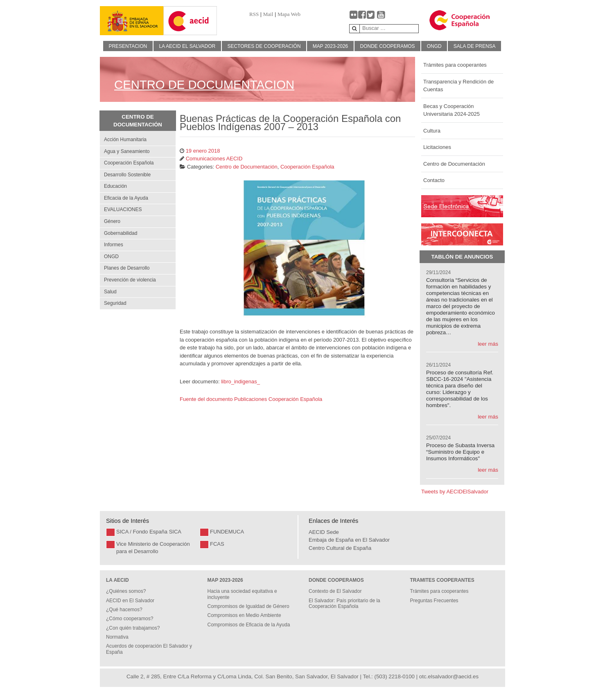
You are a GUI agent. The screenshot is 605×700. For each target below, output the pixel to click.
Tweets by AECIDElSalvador (455, 492)
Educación (115, 186)
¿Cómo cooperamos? (130, 619)
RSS (254, 14)
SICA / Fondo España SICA (149, 532)
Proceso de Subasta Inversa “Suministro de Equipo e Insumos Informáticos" (460, 452)
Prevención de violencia (130, 280)
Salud (110, 292)
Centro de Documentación (454, 164)
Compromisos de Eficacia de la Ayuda (249, 625)
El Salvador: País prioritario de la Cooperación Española (344, 603)
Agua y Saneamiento (127, 151)
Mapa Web (289, 14)
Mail (268, 14)
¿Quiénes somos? (126, 591)
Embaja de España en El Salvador (349, 540)
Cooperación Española (129, 163)
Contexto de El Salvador (335, 591)
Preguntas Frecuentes (434, 601)
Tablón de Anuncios (462, 257)
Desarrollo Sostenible (127, 175)
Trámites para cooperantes (455, 65)
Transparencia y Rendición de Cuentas (458, 86)
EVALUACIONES (123, 209)
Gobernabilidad (121, 233)
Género (112, 221)
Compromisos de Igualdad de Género (248, 606)
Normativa (117, 637)
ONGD (111, 257)
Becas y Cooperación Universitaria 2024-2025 (451, 110)
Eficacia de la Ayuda (126, 198)
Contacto (434, 180)
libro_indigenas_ (240, 382)
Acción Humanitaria (125, 140)
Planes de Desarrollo (127, 268)
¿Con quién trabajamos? (133, 628)
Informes (114, 245)
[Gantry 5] (132, 21)
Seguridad (115, 303)
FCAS (217, 544)
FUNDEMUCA (227, 532)
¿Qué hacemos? (124, 610)
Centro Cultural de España (340, 548)
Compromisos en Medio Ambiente (244, 615)
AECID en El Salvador (130, 601)
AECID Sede (324, 532)
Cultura (432, 131)
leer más (488, 344)
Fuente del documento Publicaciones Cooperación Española (252, 399)
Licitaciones (437, 147)
